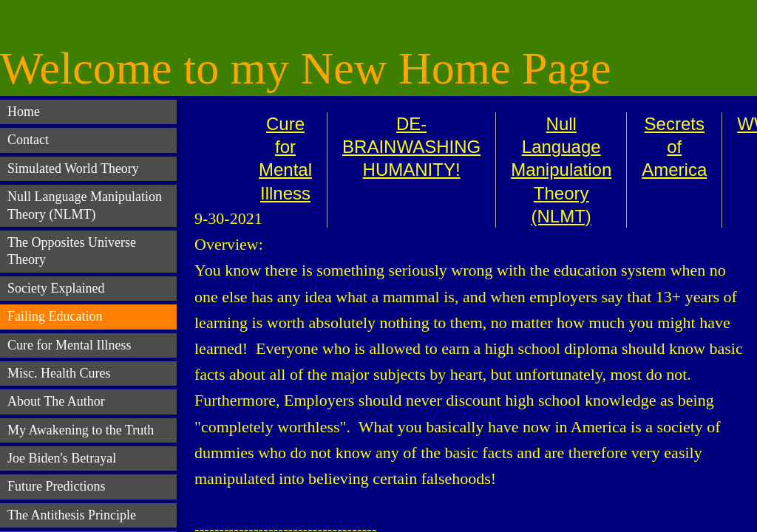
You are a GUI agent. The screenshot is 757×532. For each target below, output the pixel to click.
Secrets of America (674, 147)
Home (24, 112)
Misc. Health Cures (59, 373)
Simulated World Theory (73, 168)
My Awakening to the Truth (81, 430)
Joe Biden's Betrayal (62, 458)
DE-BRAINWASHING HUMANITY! (411, 147)
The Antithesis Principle (72, 515)
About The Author (56, 401)
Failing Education (55, 316)
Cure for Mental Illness (69, 345)
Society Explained (56, 288)
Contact (28, 140)
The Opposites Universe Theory (72, 251)
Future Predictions (57, 486)
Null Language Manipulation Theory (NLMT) (561, 170)
